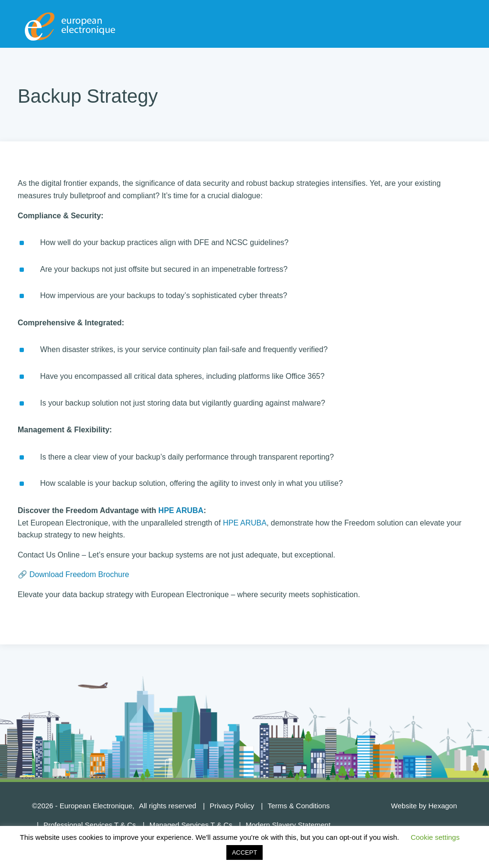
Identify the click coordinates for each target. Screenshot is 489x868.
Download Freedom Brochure (79, 574)
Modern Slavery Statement (288, 825)
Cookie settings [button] (435, 837)
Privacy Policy (232, 806)
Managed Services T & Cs (191, 825)
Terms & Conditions (298, 806)
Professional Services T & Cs (90, 825)
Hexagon (443, 806)
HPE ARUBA (181, 510)
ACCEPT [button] (245, 852)
